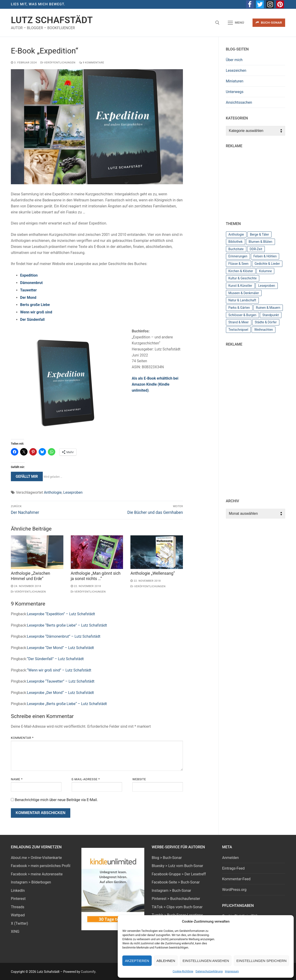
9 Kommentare (92, 62)
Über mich (234, 60)
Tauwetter (28, 290)
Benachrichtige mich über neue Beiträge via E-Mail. (56, 800)
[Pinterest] (280, 4)
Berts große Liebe (35, 305)
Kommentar (22, 738)
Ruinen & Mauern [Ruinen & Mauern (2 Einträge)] (268, 308)
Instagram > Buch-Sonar (171, 891)
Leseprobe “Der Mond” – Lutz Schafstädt (60, 648)
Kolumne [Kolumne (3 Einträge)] (265, 271)
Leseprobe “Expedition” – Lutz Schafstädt (61, 614)
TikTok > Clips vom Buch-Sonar (177, 907)
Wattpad (18, 915)
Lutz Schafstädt (52, 20)
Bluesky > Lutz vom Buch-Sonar (177, 866)
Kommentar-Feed (236, 879)
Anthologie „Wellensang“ (153, 573)
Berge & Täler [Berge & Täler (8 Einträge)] (259, 234)
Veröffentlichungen (58, 62)
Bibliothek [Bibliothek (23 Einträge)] (236, 242)
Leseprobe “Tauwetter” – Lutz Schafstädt (61, 681)
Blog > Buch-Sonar (167, 858)
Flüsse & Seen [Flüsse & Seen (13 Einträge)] (239, 264)
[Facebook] (250, 4)
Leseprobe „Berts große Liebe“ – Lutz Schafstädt (67, 704)
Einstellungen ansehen (206, 961)
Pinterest (18, 899)
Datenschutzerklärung (209, 971)
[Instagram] (270, 4)
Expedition (29, 275)
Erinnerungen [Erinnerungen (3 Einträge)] (238, 256)
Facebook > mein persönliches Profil (41, 866)
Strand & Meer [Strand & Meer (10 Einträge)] (239, 322)
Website (139, 779)
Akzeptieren (137, 961)
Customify (88, 972)
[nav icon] (236, 23)
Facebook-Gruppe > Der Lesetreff (179, 874)
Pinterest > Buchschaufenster (176, 899)
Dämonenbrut (31, 283)
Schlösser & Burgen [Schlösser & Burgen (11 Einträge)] (242, 315)
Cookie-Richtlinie (183, 971)
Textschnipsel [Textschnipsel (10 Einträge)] (238, 330)
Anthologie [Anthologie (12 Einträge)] (236, 234)
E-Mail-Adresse (86, 779)
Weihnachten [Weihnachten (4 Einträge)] (264, 330)
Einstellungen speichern (261, 961)
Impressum (232, 971)
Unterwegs (235, 92)
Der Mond (28, 298)
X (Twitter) (19, 923)
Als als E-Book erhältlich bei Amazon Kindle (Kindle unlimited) (155, 384)
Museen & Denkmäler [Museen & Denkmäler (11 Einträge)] (244, 293)
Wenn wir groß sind (36, 312)
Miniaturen (235, 81)
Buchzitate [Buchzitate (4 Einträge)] (236, 249)
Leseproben (73, 492)
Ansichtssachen (239, 102)
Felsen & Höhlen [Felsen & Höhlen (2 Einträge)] (265, 256)
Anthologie (53, 492)
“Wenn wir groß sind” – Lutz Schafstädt (59, 670)
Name (17, 779)
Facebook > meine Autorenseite (37, 874)
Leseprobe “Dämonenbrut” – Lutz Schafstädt (64, 636)
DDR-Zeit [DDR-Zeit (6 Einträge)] (256, 249)
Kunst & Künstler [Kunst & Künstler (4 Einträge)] (240, 286)
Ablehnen (166, 961)
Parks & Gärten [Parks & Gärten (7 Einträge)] (239, 308)
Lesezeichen (236, 70)
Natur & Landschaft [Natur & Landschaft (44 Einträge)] (242, 300)
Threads (18, 907)
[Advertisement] (261, 183)
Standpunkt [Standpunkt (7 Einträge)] (271, 315)
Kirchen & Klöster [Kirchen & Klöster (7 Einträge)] (241, 271)
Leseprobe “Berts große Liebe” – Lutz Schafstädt (67, 625)
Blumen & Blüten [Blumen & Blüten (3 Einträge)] (261, 242)
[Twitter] (260, 4)
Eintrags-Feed (233, 868)
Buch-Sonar (269, 22)
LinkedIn (18, 891)
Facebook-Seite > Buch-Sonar (176, 882)
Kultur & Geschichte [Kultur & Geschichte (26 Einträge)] (243, 278)
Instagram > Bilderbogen (31, 882)
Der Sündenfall (32, 320)
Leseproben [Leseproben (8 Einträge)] (267, 286)
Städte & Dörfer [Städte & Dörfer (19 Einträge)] (266, 322)
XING (15, 932)
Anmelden (231, 858)
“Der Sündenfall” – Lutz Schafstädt (55, 659)
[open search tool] (217, 23)
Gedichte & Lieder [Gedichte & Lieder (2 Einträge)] (267, 264)
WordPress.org (234, 890)
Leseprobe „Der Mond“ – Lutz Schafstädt (60, 693)
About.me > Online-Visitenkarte (36, 858)
